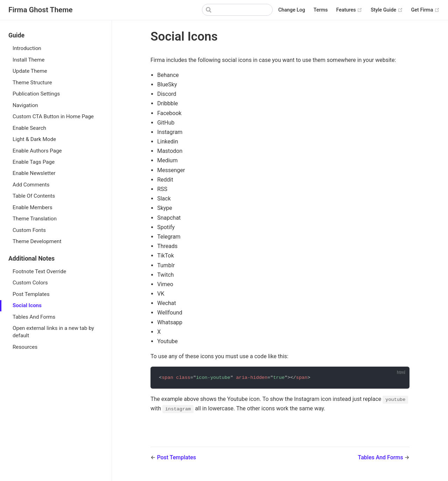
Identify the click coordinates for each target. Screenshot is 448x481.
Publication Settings (36, 94)
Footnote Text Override (39, 271)
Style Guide (387, 10)
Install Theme (29, 60)
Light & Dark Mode (34, 139)
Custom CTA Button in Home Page (53, 116)
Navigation (25, 105)
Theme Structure (32, 83)
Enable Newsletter (34, 173)
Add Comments (31, 185)
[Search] (237, 10)
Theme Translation (35, 219)
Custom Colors (30, 283)
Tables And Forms (34, 317)
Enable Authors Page (37, 151)
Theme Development (37, 241)
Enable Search (29, 128)
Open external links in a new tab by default (53, 332)
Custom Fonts (29, 230)
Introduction (27, 48)
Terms (321, 10)
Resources (25, 347)
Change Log (292, 10)
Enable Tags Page (34, 162)
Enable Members (33, 207)
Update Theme (30, 71)
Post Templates (31, 294)
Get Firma (425, 10)
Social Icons (27, 305)
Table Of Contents (34, 196)
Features (349, 10)
